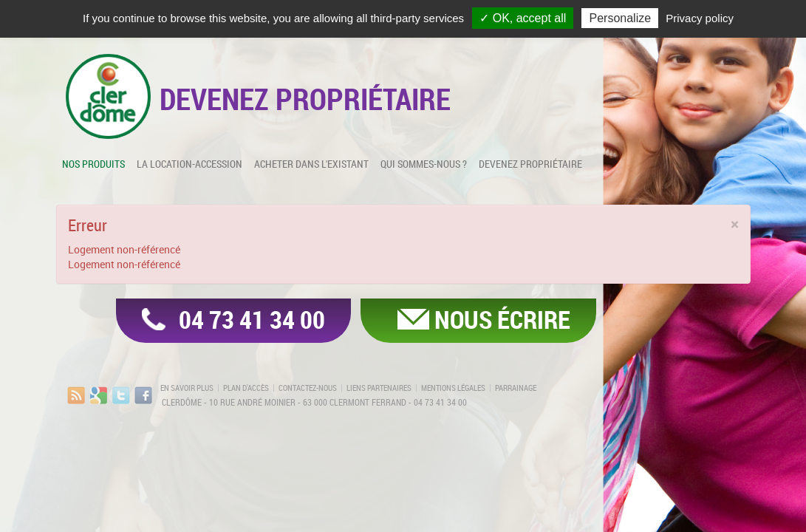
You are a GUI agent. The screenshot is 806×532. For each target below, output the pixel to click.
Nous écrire (502, 319)
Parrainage (516, 388)
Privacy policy (700, 18)
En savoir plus (187, 388)
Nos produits (93, 164)
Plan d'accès (246, 388)
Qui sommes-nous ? (424, 164)
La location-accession (189, 164)
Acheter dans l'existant (311, 164)
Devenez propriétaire (530, 164)
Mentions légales (453, 388)
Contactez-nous (308, 388)
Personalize (620, 18)
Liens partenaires (379, 388)
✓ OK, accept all (523, 18)
